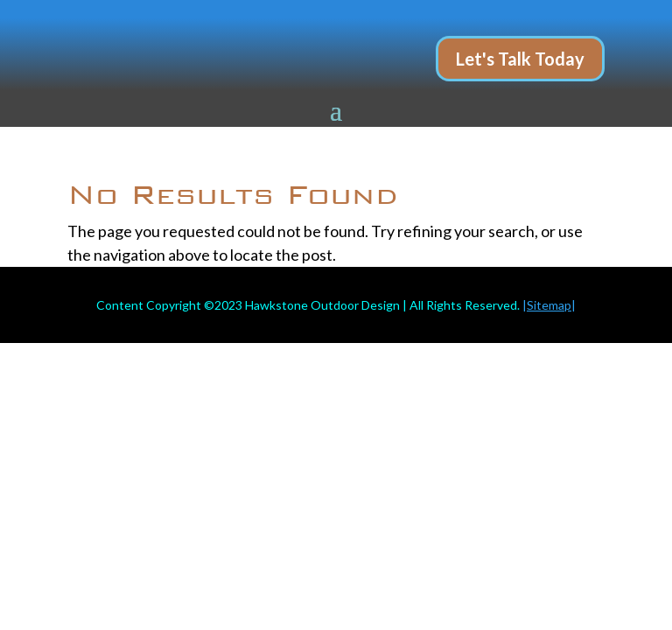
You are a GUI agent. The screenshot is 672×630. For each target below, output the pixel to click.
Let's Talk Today (520, 59)
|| (549, 305)
